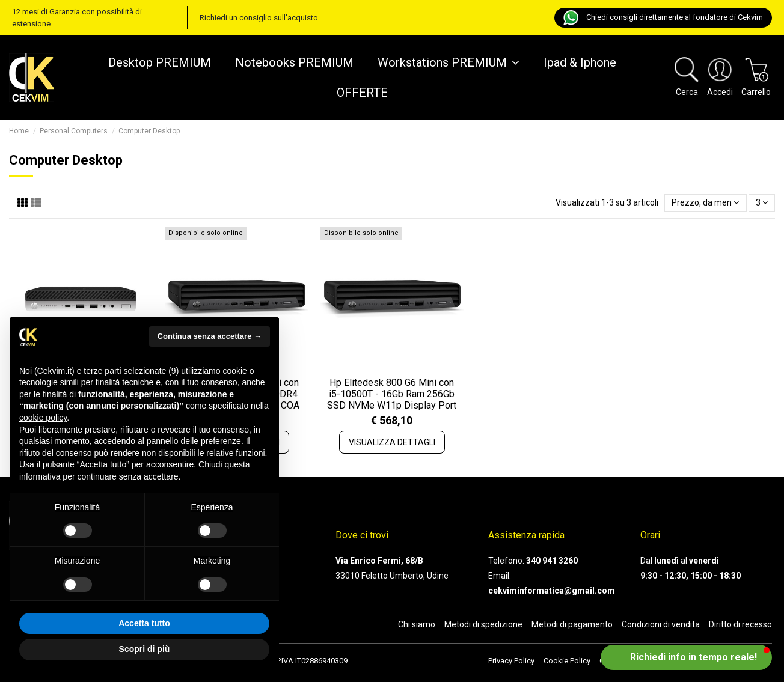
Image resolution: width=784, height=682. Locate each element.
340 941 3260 (552, 561)
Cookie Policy (567, 661)
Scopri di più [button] (145, 649)
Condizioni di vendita (661, 624)
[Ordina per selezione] (705, 203)
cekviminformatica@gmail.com (552, 591)
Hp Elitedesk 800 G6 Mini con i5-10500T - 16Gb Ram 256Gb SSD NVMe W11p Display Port (392, 394)
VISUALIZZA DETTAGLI (392, 442)
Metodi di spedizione (483, 624)
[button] (686, 657)
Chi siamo (417, 624)
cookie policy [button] (43, 418)
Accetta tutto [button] (144, 623)
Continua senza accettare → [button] (210, 336)
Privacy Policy (511, 661)
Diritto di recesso (740, 624)
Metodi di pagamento (572, 624)
